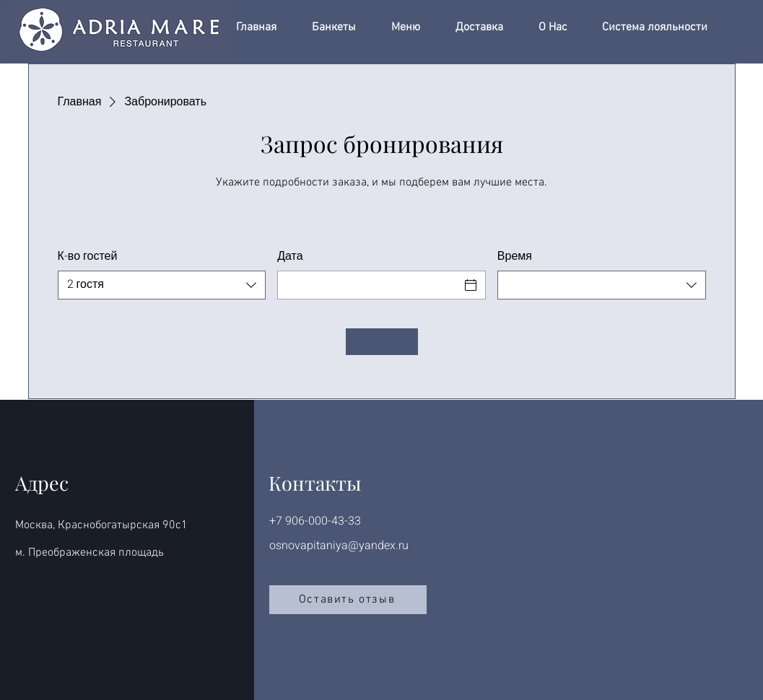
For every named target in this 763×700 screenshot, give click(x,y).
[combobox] (162, 285)
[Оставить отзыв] (348, 600)
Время (515, 256)
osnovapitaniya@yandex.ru (339, 546)
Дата (290, 256)
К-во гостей (88, 256)
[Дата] (369, 285)
